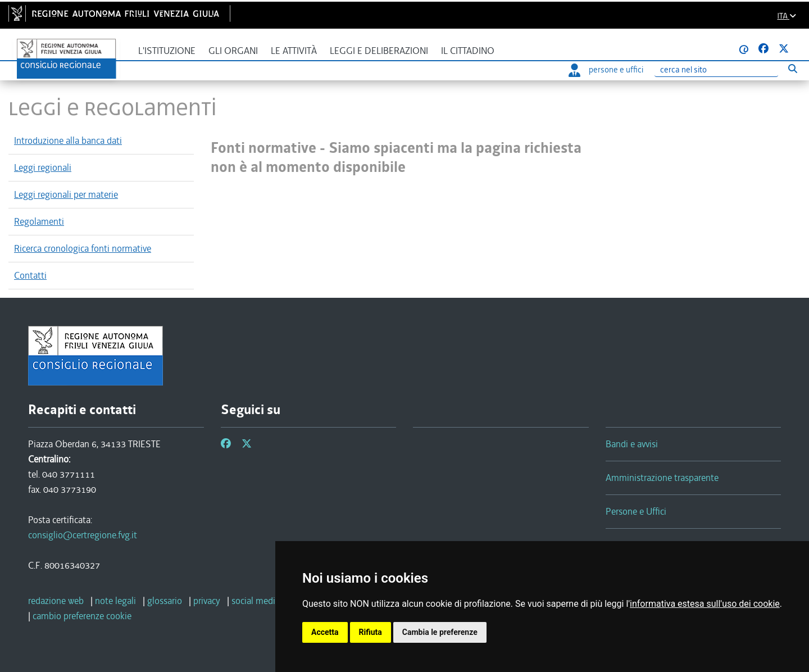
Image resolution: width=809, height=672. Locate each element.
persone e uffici (606, 70)
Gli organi (233, 51)
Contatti (30, 275)
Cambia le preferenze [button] (440, 632)
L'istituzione (167, 51)
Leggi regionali (43, 167)
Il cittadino (468, 51)
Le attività (294, 51)
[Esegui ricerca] (792, 68)
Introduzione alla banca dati (68, 140)
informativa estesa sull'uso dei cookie (705, 604)
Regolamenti (39, 221)
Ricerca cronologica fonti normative (83, 248)
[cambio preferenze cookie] (82, 616)
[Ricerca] (716, 70)
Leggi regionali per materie (66, 194)
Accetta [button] (325, 632)
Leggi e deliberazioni (379, 51)
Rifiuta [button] (371, 632)
